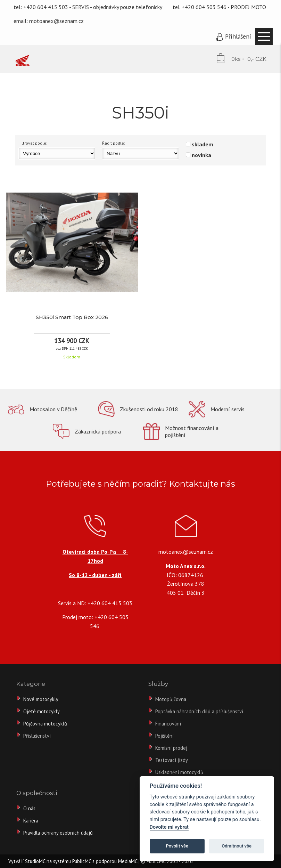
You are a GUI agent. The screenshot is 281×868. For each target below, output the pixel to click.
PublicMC (82, 861)
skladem (203, 144)
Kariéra (31, 821)
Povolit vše (177, 846)
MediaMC (128, 861)
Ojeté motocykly (42, 711)
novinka (201, 155)
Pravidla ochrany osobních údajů (58, 833)
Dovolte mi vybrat (169, 827)
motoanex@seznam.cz (56, 21)
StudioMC (35, 861)
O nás (29, 808)
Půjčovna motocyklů (45, 724)
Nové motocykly (41, 699)
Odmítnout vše (237, 846)
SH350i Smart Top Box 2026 (72, 317)
